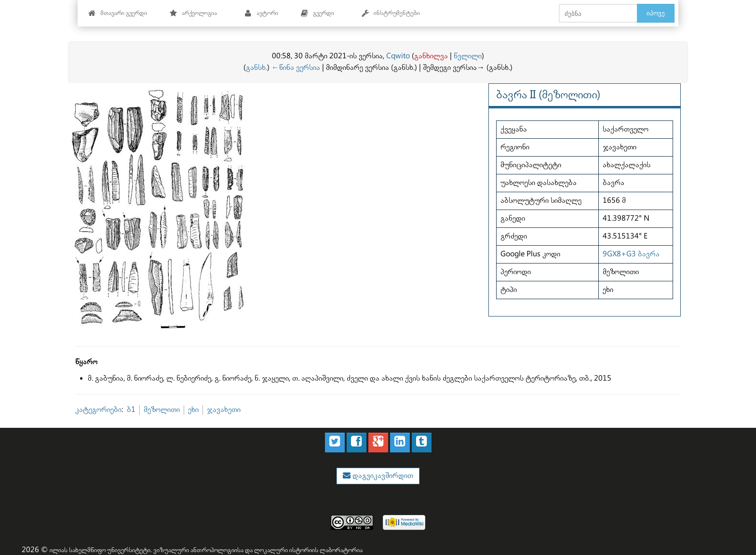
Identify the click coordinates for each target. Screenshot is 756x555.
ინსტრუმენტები (391, 13)
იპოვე (656, 13)
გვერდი (317, 13)
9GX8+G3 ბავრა (631, 254)
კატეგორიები (98, 410)
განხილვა (431, 56)
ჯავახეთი (224, 410)
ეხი (193, 410)
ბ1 (131, 410)
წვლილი (468, 56)
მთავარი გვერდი (117, 13)
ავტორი (261, 13)
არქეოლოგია (193, 13)
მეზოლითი (162, 410)
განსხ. (256, 68)
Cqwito (398, 56)
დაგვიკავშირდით (382, 476)
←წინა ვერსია (296, 68)
